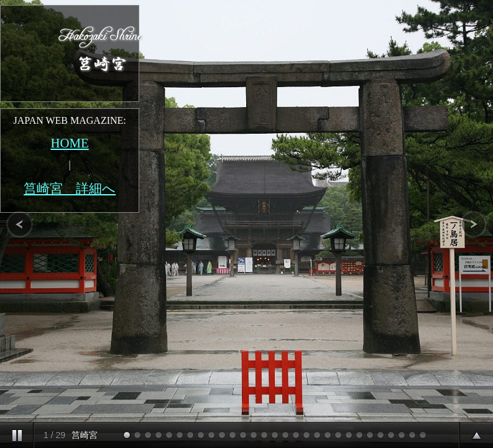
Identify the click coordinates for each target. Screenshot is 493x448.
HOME (69, 143)
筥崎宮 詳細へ (70, 188)
